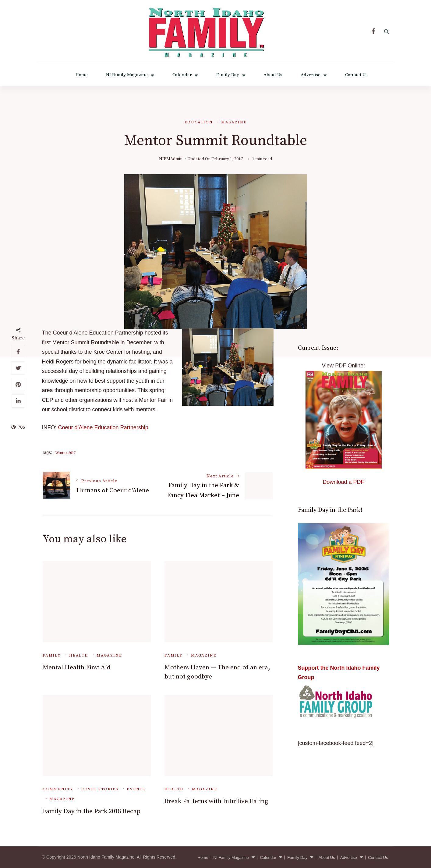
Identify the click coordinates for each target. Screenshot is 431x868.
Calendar (182, 75)
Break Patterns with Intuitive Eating (216, 801)
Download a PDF (343, 482)
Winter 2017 (65, 453)
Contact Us (356, 75)
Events (136, 789)
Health (79, 655)
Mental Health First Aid (77, 668)
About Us (273, 75)
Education (199, 122)
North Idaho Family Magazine (106, 857)
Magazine (234, 122)
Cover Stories (100, 789)
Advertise (311, 75)
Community (58, 789)
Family (52, 655)
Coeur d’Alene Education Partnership (103, 427)
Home (82, 75)
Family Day (228, 75)
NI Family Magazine (127, 75)
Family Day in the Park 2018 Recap (92, 811)
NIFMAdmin (171, 159)
